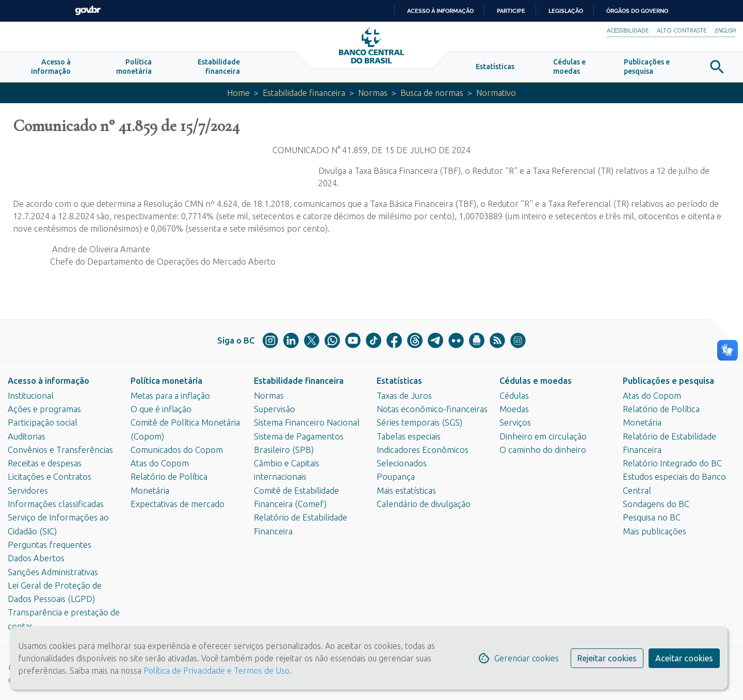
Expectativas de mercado (177, 504)
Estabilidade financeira (303, 94)
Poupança (396, 477)
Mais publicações (655, 531)
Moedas (514, 409)
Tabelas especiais (409, 436)
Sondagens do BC (656, 504)
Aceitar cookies (684, 658)
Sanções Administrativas (53, 572)
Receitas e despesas (45, 463)
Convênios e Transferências (60, 450)
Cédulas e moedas (536, 381)
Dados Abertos (36, 559)
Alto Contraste (682, 30)
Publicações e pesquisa (668, 381)
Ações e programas (44, 409)
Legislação (566, 11)
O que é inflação (161, 409)
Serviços (515, 423)
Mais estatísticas (406, 491)
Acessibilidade (628, 30)
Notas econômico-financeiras (432, 409)
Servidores (28, 491)
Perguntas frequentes (50, 545)
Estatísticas (399, 381)
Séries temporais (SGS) (419, 423)
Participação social (43, 423)
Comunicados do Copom (177, 450)
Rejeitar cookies (607, 658)
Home (236, 94)
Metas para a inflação (170, 396)
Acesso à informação (49, 381)
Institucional (31, 396)
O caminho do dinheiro (543, 450)
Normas (373, 94)
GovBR (88, 11)
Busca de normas (433, 94)
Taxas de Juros (404, 396)
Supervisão (274, 409)
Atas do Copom (160, 463)
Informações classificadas (56, 504)
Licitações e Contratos (50, 477)
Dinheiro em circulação (543, 436)
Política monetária (166, 381)
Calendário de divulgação (424, 504)
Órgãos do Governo (637, 11)
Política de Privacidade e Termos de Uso (215, 671)
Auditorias (27, 436)
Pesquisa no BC (652, 518)
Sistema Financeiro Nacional (307, 423)
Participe (511, 11)
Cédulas (514, 396)
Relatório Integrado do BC (672, 463)
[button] (51, 68)
